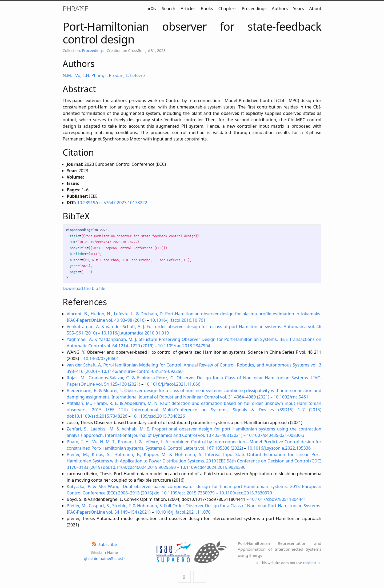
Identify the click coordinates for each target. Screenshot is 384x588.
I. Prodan (114, 75)
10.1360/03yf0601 (101, 359)
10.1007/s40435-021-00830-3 (275, 435)
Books (207, 9)
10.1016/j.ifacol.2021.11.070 (183, 512)
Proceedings (254, 9)
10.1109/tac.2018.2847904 (184, 346)
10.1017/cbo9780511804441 (278, 499)
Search (169, 9)
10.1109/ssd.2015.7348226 (158, 416)
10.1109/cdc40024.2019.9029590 (213, 467)
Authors (280, 9)
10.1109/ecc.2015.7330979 (245, 493)
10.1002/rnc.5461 (291, 397)
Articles (188, 9)
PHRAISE (75, 9)
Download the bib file (84, 288)
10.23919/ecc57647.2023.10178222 (112, 203)
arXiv (152, 9)
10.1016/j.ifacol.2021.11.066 (172, 384)
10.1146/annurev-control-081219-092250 (142, 371)
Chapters (227, 9)
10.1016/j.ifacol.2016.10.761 (178, 320)
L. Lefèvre (135, 75)
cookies (309, 563)
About (315, 9)
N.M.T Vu (72, 75)
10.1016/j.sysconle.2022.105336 (279, 448)
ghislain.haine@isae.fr (104, 558)
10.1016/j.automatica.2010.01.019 (135, 333)
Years (299, 9)
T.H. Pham (93, 75)
